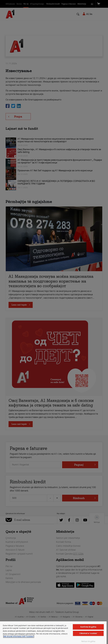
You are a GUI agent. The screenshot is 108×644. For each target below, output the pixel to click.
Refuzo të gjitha (88, 641)
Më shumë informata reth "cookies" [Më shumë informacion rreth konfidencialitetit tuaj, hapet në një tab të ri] (19, 636)
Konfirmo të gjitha (88, 627)
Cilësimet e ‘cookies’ (88, 633)
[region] (53, 633)
